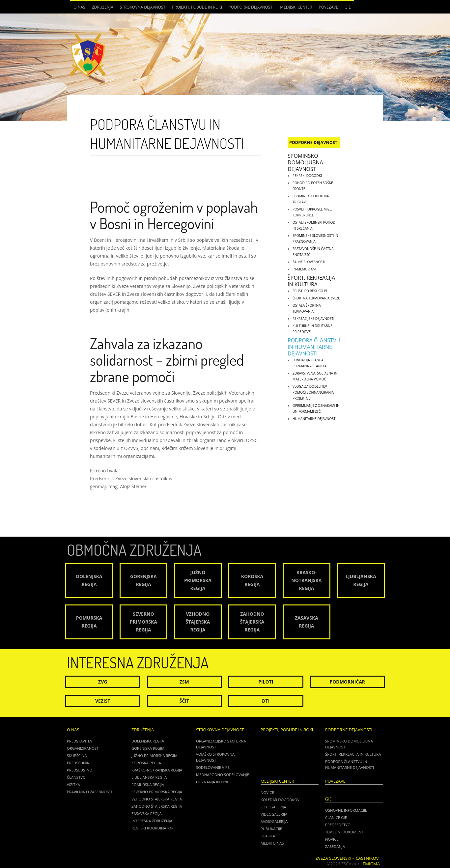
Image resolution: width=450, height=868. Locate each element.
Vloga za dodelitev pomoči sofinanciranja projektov (313, 392)
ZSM (184, 682)
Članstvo (76, 777)
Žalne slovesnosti (309, 262)
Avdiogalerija (274, 821)
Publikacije (271, 829)
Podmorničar (347, 682)
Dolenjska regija (148, 741)
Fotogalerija (273, 807)
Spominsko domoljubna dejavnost (305, 162)
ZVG (103, 682)
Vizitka (73, 784)
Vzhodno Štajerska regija (157, 799)
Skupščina (77, 756)
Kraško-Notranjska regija (157, 770)
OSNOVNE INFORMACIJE (346, 810)
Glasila (268, 836)
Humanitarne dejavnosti (314, 419)
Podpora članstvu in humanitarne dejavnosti (314, 347)
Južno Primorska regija (154, 756)
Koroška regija (146, 763)
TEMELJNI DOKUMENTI (345, 832)
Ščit (184, 701)
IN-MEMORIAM (304, 269)
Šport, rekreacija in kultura (311, 281)
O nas (79, 7)
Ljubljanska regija (149, 777)
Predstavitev (80, 741)
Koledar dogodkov (280, 800)
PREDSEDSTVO (338, 825)
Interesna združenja (152, 821)
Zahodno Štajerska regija (157, 806)
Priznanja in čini (212, 782)
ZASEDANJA (335, 846)
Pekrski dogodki (307, 176)
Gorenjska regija (148, 748)
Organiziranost (83, 748)
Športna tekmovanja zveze (316, 298)
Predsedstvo (80, 770)
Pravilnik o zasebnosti (89, 792)
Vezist (103, 701)
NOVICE (332, 839)
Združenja (103, 7)
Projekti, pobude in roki (197, 7)
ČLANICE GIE (336, 817)
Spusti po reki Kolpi (310, 291)
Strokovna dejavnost (143, 7)
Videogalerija (274, 814)
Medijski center (296, 7)
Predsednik (78, 763)
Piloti (266, 682)
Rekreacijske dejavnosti (313, 319)
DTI (266, 701)
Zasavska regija (147, 813)
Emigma (371, 864)
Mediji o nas (272, 843)
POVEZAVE (328, 7)
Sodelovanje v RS (213, 767)
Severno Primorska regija (157, 792)
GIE (348, 7)
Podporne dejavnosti (251, 7)
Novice (267, 792)
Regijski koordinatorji (154, 828)
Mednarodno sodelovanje (223, 775)
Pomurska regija (148, 784)
